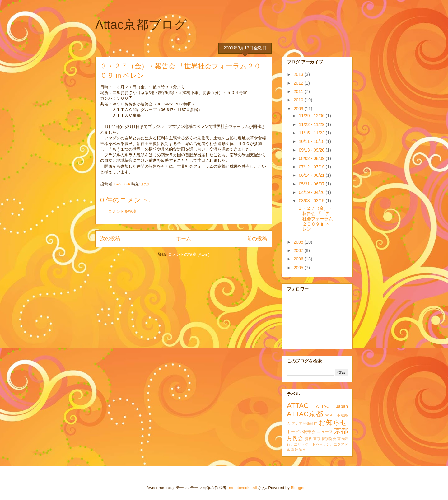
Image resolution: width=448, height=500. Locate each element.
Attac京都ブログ (141, 25)
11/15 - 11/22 (312, 133)
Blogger (297, 488)
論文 (302, 450)
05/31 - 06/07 (312, 184)
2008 (299, 242)
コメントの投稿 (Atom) (189, 254)
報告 (295, 450)
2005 (299, 268)
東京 (317, 439)
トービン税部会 (301, 432)
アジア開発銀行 (305, 423)
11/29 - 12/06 (312, 116)
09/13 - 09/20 (312, 150)
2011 (299, 91)
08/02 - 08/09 (312, 158)
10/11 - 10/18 (312, 141)
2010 (299, 100)
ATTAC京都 (305, 414)
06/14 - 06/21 (312, 175)
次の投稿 (110, 238)
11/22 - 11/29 (312, 124)
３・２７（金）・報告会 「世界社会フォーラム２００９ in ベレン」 (315, 219)
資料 (308, 439)
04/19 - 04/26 (312, 192)
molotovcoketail (243, 488)
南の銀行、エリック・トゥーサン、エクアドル (317, 444)
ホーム (184, 238)
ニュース (325, 432)
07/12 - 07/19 (312, 167)
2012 (299, 83)
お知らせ (333, 422)
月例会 (295, 438)
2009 (299, 109)
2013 (299, 74)
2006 (299, 259)
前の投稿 (257, 238)
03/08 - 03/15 (312, 201)
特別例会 (329, 439)
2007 (299, 250)
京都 (341, 431)
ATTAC (298, 406)
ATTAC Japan (332, 406)
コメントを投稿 (122, 211)
